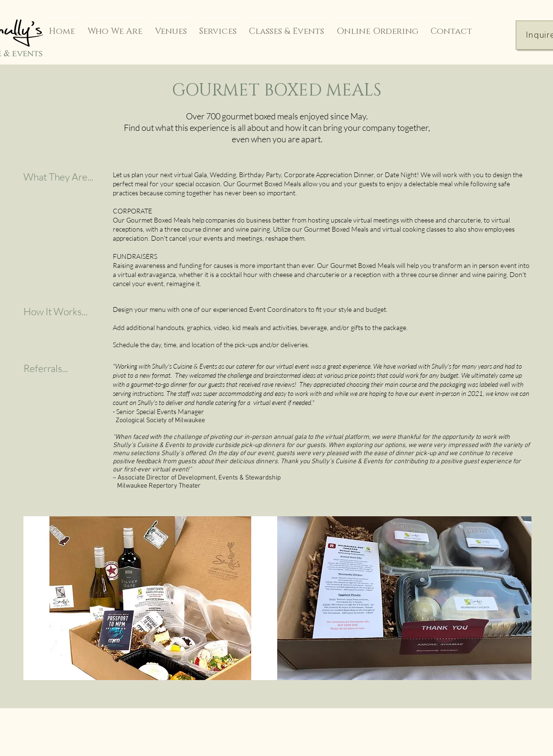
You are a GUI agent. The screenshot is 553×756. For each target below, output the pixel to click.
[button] (150, 598)
